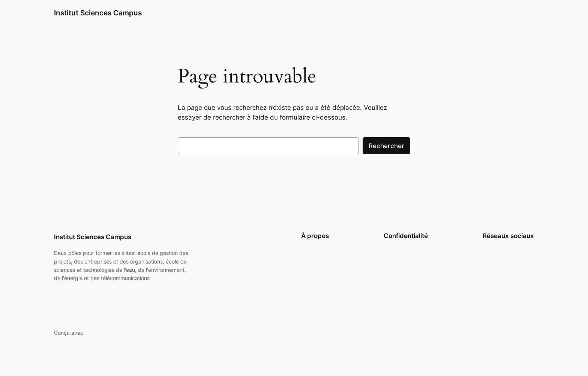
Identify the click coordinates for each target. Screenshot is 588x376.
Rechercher (386, 146)
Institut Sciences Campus (98, 13)
